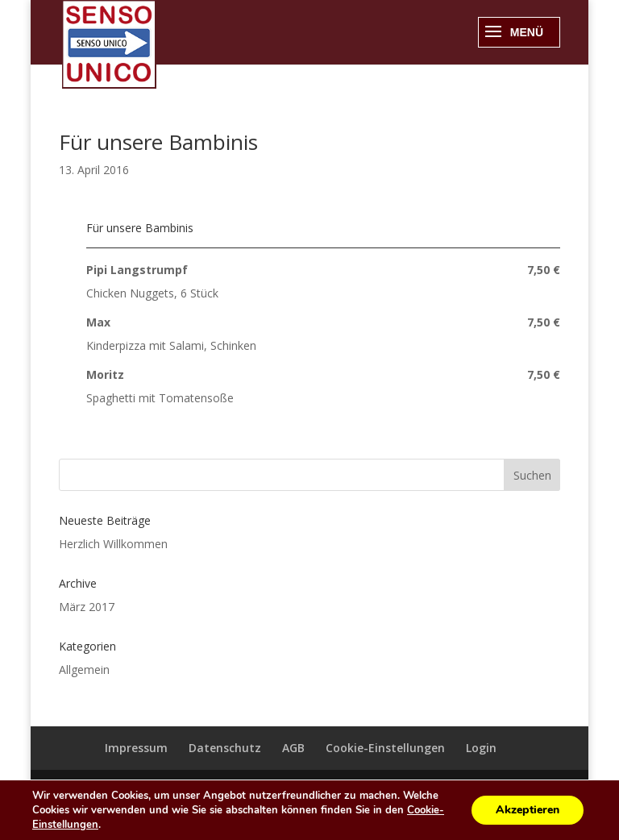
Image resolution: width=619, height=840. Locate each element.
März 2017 (87, 607)
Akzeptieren (528, 810)
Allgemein (84, 670)
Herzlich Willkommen (113, 544)
